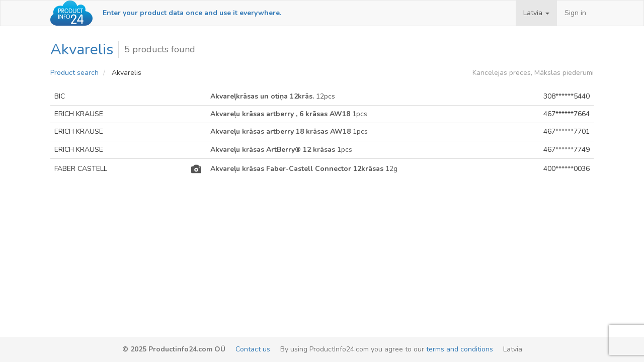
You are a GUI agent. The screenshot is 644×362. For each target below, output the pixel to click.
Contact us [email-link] (253, 349)
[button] (536, 13)
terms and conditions (460, 349)
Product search (74, 73)
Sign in (575, 13)
